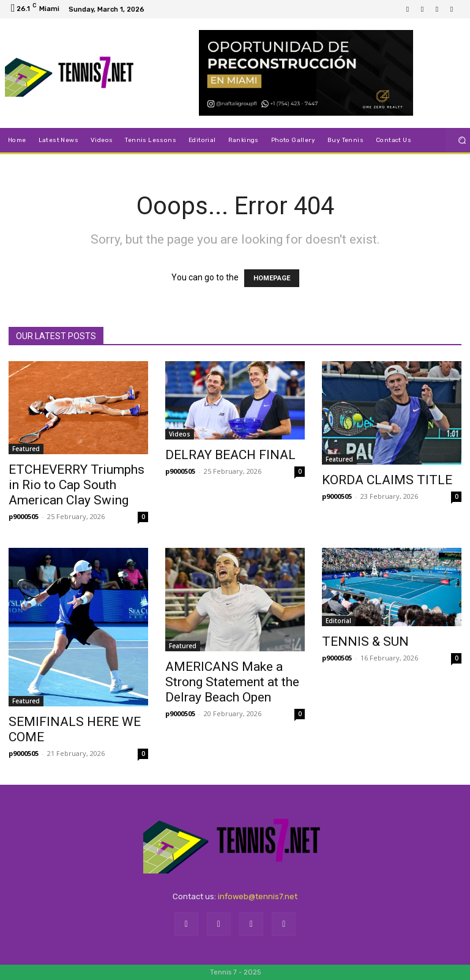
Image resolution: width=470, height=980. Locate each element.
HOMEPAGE (272, 278)
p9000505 (24, 516)
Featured (26, 449)
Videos (180, 434)
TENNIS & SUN (365, 641)
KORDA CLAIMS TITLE (387, 480)
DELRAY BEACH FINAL (230, 455)
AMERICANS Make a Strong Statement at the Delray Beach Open (232, 682)
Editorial (338, 621)
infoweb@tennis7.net (258, 896)
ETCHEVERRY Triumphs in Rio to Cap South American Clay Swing (76, 485)
